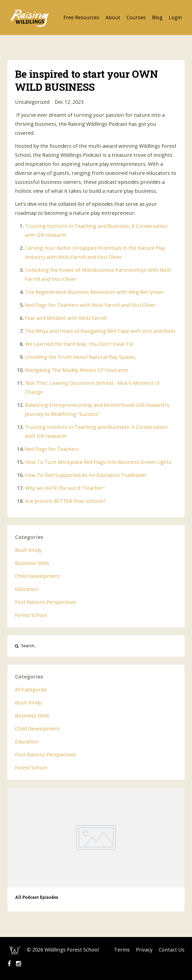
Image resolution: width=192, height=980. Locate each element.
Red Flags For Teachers (52, 449)
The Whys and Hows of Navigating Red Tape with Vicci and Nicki (100, 331)
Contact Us (172, 950)
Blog (157, 17)
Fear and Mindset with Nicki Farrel (65, 318)
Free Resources (81, 17)
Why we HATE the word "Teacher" (65, 488)
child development (37, 576)
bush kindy (28, 550)
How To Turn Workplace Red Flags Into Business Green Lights (98, 462)
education (27, 589)
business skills (32, 563)
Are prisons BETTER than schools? (65, 501)
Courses (136, 17)
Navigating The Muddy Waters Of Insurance (77, 370)
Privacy (144, 950)
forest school (31, 615)
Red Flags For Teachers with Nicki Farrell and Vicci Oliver (90, 305)
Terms (122, 950)
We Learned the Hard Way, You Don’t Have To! (79, 344)
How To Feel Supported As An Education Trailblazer (86, 475)
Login (175, 17)
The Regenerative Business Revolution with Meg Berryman (94, 292)
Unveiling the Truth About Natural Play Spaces (80, 357)
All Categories (31, 690)
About (113, 17)
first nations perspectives (46, 602)
